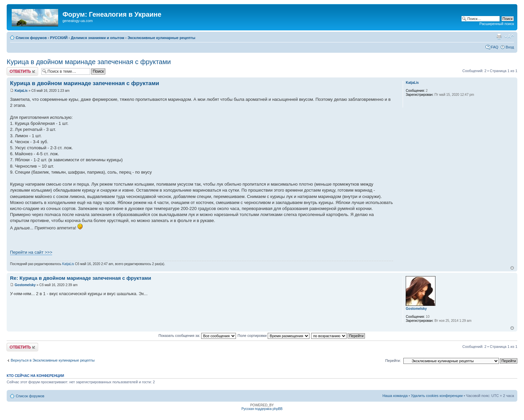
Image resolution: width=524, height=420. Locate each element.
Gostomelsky (25, 285)
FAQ (495, 47)
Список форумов (31, 38)
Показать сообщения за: (197, 336)
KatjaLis (21, 91)
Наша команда (395, 396)
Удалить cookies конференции (437, 396)
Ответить (22, 71)
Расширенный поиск (497, 24)
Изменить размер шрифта (509, 36)
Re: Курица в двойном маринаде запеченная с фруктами (81, 278)
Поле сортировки (274, 336)
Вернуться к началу (512, 268)
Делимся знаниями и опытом (98, 38)
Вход (510, 47)
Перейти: (393, 361)
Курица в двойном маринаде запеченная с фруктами (89, 62)
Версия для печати (499, 36)
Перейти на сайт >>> (31, 252)
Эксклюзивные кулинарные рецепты (162, 38)
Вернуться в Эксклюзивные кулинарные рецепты (53, 360)
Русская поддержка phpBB (262, 409)
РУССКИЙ (59, 38)
